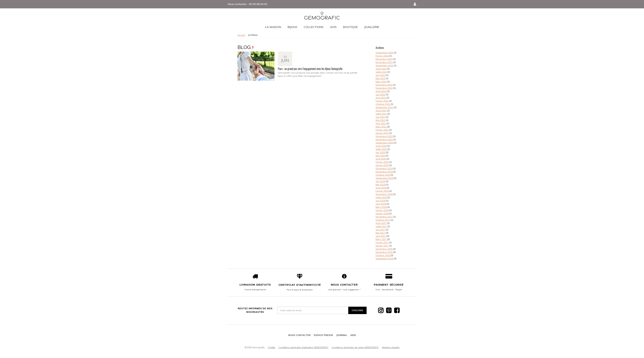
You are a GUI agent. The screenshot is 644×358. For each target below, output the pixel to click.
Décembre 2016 (384, 249)
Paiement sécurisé (389, 285)
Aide (353, 335)
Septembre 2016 (385, 259)
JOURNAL (342, 335)
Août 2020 (381, 146)
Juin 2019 (381, 181)
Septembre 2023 (385, 65)
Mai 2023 (381, 78)
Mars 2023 (381, 82)
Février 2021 (382, 130)
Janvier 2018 (382, 214)
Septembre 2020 (385, 143)
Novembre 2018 (384, 194)
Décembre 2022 (384, 85)
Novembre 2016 (384, 252)
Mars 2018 (381, 207)
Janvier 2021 (382, 133)
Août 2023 (381, 69)
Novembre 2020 (384, 139)
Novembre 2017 (384, 217)
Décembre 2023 (384, 59)
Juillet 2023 (381, 72)
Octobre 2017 (383, 220)
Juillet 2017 (381, 226)
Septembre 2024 (385, 53)
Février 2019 (382, 191)
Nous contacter (344, 285)
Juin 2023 (381, 75)
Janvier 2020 (382, 165)
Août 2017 (381, 223)
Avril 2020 (381, 159)
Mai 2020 (381, 156)
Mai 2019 (381, 185)
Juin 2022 (381, 94)
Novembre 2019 (384, 172)
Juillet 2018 (381, 197)
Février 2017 (382, 242)
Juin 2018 (381, 201)
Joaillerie (372, 27)
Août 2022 (381, 91)
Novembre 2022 (384, 88)
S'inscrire (357, 310)
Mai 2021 (381, 120)
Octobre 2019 (383, 175)
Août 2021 (381, 111)
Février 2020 (382, 162)
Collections (314, 27)
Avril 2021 (381, 123)
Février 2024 (382, 56)
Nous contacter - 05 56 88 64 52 (248, 4)
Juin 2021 (381, 117)
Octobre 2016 (383, 255)
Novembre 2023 (384, 62)
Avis (333, 27)
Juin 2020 (381, 152)
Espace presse (323, 335)
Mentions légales (391, 347)
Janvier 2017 (382, 246)
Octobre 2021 (383, 104)
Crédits (272, 347)
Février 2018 (382, 210)
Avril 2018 (381, 204)
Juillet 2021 (381, 114)
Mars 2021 (381, 127)
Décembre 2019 (384, 168)
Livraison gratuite (255, 285)
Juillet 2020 (381, 149)
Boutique (350, 27)
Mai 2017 (381, 233)
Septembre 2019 (385, 178)
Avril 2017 (381, 236)
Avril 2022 (381, 98)
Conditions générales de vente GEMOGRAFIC (355, 347)
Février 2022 (382, 101)
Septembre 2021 (385, 107)
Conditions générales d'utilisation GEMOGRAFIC (303, 347)
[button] (415, 4)
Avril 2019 (381, 188)
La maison (273, 27)
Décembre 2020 (384, 136)
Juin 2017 (381, 230)
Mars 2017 (381, 239)
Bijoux (292, 27)
